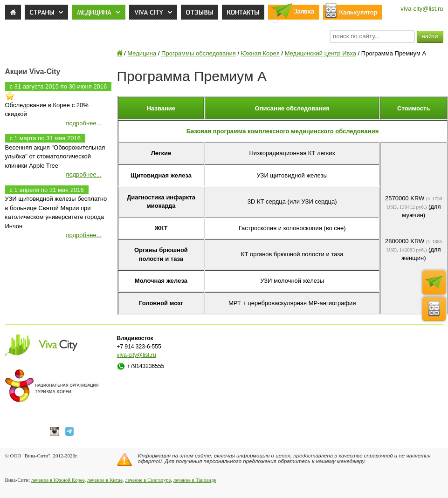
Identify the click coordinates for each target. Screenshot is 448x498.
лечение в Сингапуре (148, 480)
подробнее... (84, 123)
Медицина (142, 53)
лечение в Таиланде (195, 480)
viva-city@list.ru (422, 9)
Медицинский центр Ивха (320, 53)
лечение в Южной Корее (58, 480)
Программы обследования (199, 53)
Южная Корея (260, 53)
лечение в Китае (105, 480)
